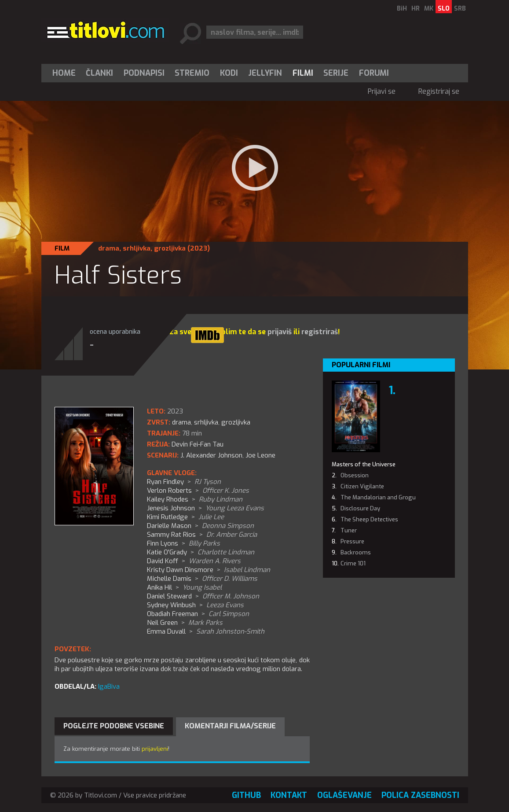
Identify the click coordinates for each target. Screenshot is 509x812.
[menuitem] (66, 73)
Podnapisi (144, 73)
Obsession (355, 475)
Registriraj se (439, 91)
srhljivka (137, 248)
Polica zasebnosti (420, 795)
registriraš (320, 332)
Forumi (374, 73)
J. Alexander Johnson (211, 455)
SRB (460, 9)
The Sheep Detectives (369, 519)
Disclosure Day (360, 508)
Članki (99, 73)
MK (429, 9)
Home (64, 73)
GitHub (246, 795)
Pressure (352, 541)
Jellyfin (265, 73)
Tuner (349, 530)
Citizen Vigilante (362, 486)
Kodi (229, 73)
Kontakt (289, 795)
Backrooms (356, 552)
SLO (444, 9)
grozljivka (170, 248)
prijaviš (280, 332)
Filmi (303, 73)
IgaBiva (109, 687)
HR (416, 9)
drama (109, 248)
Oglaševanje (344, 795)
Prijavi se (382, 91)
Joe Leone (260, 455)
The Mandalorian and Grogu (378, 497)
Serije (336, 73)
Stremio (192, 73)
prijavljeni (155, 749)
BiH (402, 9)
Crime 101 (353, 563)
